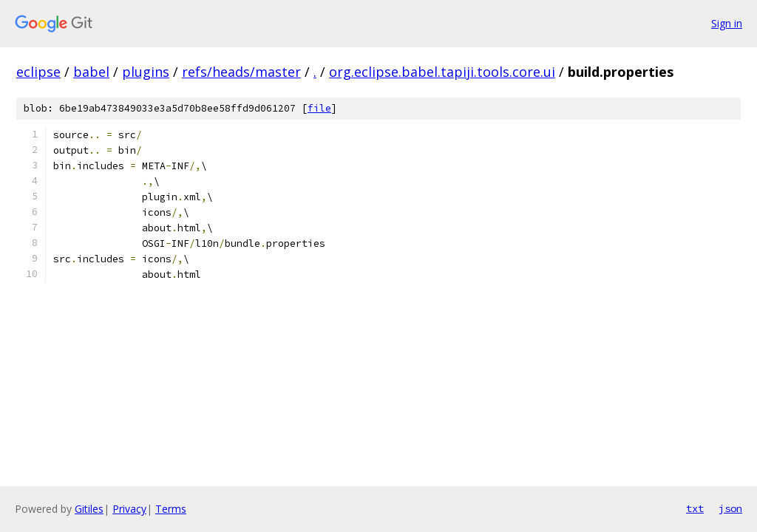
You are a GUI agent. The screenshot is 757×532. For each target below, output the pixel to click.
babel (91, 72)
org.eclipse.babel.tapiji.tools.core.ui (442, 72)
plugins (146, 72)
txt (695, 508)
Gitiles (89, 509)
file (319, 108)
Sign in (727, 23)
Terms (171, 509)
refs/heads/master (241, 72)
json (730, 508)
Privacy (129, 509)
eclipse (38, 72)
